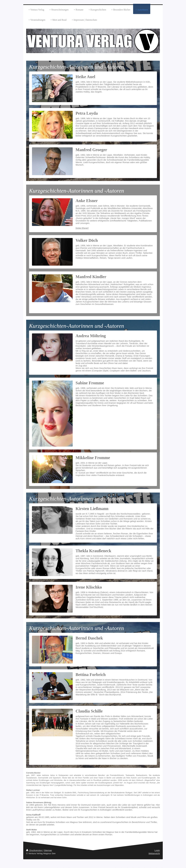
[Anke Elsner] (82, 228)
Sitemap (48, 850)
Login (157, 850)
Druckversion (34, 850)
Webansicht (154, 853)
